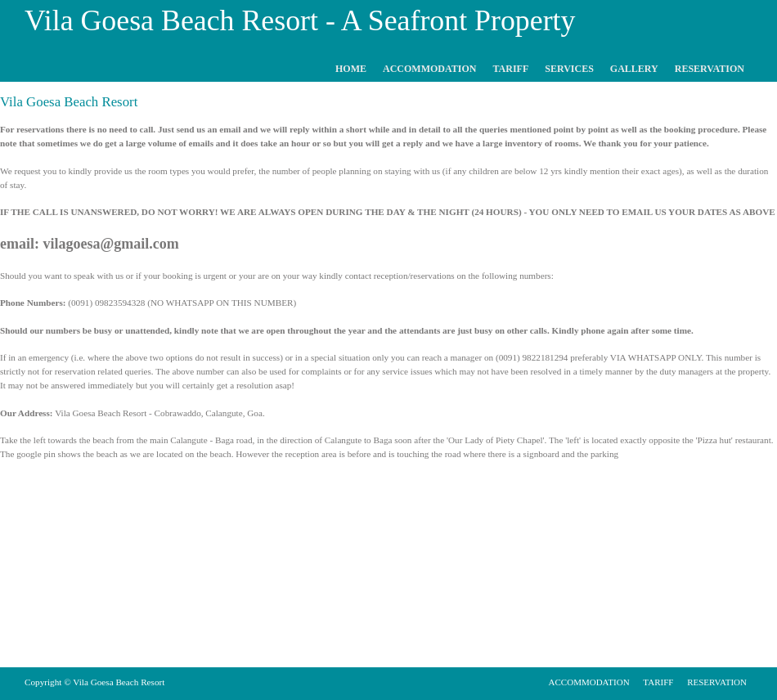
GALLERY (634, 69)
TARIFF (510, 69)
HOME (351, 69)
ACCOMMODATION (429, 69)
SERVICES (569, 69)
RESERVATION (710, 69)
